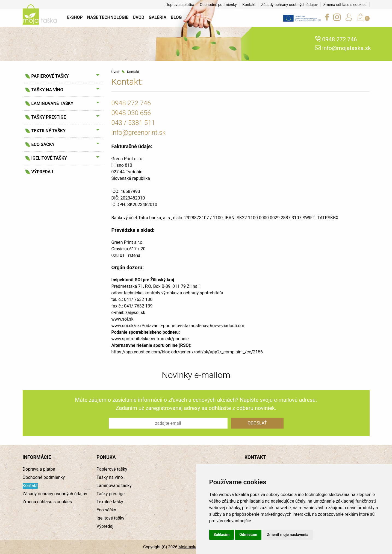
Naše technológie (108, 17)
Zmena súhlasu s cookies (345, 5)
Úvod (138, 17)
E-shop (75, 17)
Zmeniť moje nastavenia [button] (288, 535)
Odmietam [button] (248, 535)
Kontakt (249, 5)
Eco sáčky (43, 144)
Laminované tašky (52, 103)
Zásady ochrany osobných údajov (289, 5)
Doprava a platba (180, 5)
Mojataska (188, 547)
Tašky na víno (47, 90)
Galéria (157, 17)
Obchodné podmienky (218, 5)
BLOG (176, 17)
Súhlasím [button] (222, 535)
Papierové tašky (50, 76)
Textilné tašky (48, 131)
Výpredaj (42, 172)
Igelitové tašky (49, 158)
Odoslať (257, 423)
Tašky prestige (49, 117)
